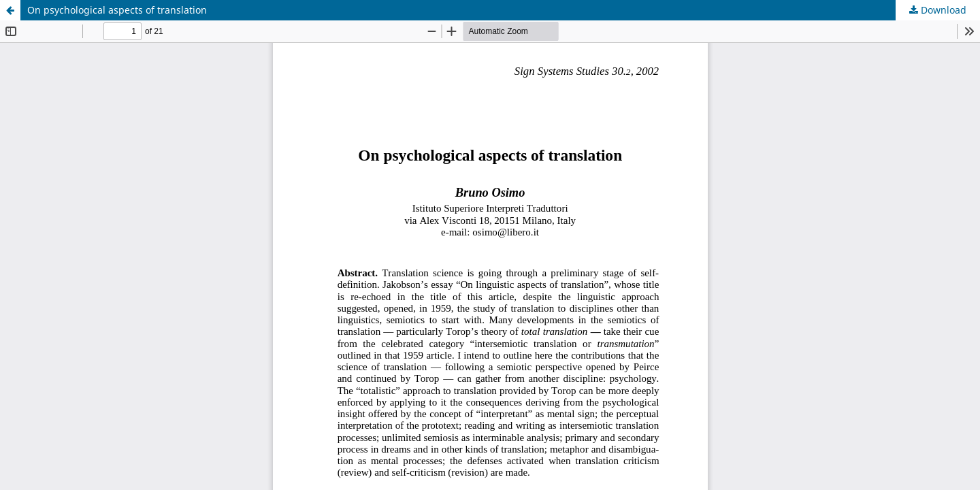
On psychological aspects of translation (117, 10)
